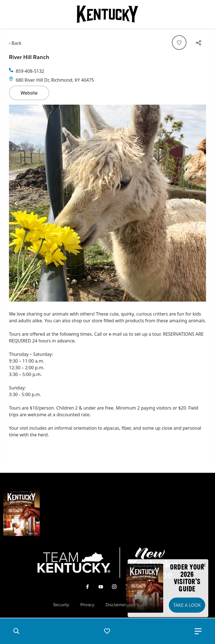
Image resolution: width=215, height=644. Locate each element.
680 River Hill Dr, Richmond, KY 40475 (55, 80)
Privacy (87, 605)
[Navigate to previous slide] (16, 203)
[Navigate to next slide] (199, 203)
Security (61, 605)
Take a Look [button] (187, 605)
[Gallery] (107, 203)
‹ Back (15, 43)
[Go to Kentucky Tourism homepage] (107, 14)
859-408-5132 (30, 71)
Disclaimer (116, 605)
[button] (16, 631)
